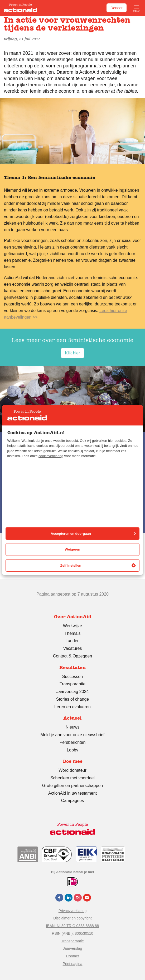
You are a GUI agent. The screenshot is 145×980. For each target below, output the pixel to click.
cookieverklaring (51, 456)
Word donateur (72, 770)
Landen (72, 641)
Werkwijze (73, 626)
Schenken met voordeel (72, 778)
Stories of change (73, 699)
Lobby (72, 750)
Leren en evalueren (72, 707)
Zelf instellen (98, 565)
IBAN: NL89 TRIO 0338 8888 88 (73, 926)
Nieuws (72, 727)
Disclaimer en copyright (72, 918)
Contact (72, 956)
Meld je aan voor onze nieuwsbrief (73, 735)
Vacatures (73, 648)
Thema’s (72, 633)
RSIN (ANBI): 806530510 (72, 933)
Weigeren (72, 549)
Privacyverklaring (73, 911)
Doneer (117, 8)
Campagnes (72, 801)
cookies (120, 441)
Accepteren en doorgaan (93, 534)
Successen (72, 677)
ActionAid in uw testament (72, 793)
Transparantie (72, 684)
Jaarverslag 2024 (73, 692)
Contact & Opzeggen (73, 656)
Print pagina (73, 964)
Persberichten (73, 742)
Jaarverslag (72, 948)
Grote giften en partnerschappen (72, 786)
